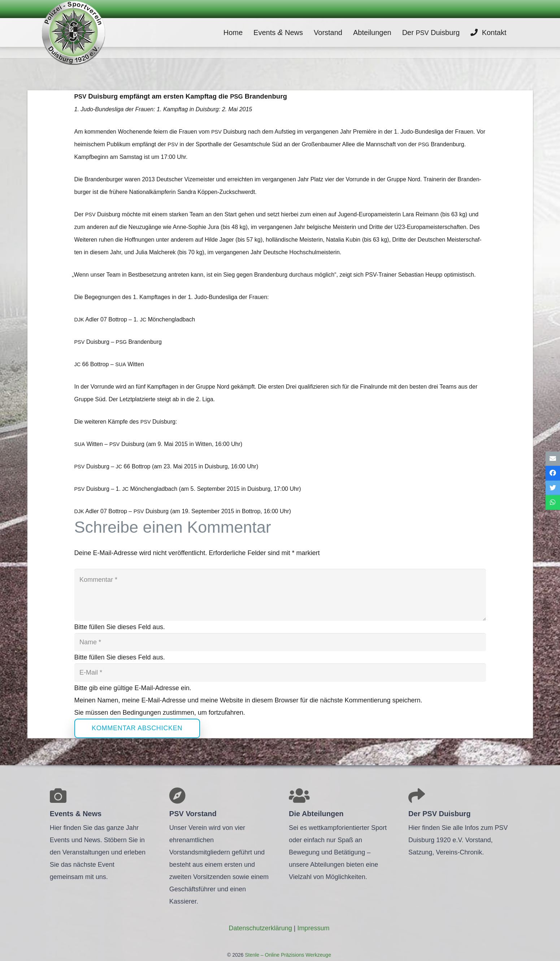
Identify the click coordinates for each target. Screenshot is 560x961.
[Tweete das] (553, 488)
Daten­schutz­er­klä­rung (261, 928)
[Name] (280, 642)
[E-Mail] (280, 672)
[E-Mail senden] (553, 458)
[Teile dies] (553, 473)
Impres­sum (313, 928)
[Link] (73, 33)
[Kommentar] (280, 595)
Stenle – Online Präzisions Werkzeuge (287, 955)
